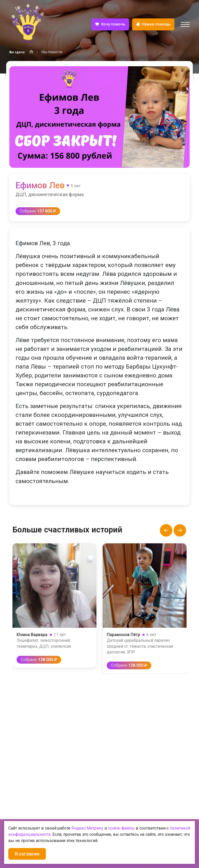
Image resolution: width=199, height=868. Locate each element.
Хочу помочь (110, 25)
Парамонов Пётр (124, 635)
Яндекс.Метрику (87, 828)
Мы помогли (52, 52)
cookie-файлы (121, 828)
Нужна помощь (153, 25)
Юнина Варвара (32, 635)
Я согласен (27, 854)
